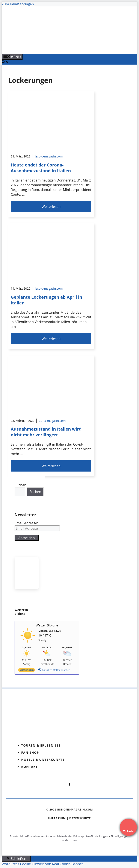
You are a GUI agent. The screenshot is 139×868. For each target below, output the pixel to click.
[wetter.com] (27, 671)
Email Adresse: (26, 523)
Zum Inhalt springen (18, 4)
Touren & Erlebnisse (41, 745)
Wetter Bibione (47, 625)
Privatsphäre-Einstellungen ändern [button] (32, 836)
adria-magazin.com (52, 421)
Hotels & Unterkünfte (43, 760)
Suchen (20, 485)
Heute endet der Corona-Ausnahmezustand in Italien (41, 168)
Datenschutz (80, 818)
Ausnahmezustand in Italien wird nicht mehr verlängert (46, 432)
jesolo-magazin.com (49, 156)
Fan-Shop (30, 752)
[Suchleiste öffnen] (5, 62)
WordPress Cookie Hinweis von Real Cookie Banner (42, 864)
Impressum (57, 818)
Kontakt (29, 767)
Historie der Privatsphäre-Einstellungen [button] (83, 836)
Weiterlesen (51, 207)
